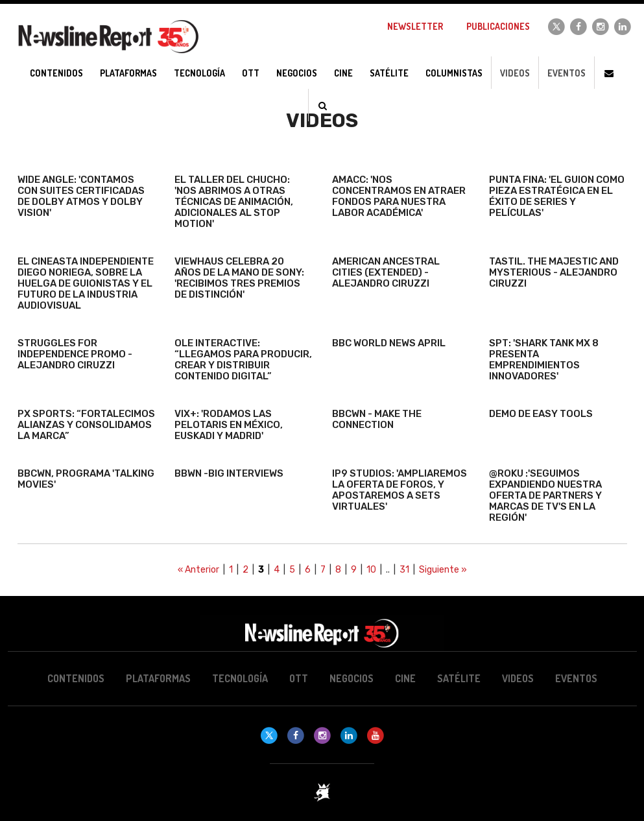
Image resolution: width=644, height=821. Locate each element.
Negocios (352, 678)
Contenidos (76, 678)
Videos (515, 73)
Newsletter (415, 26)
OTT (299, 678)
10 (371, 570)
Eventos (566, 73)
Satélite (459, 678)
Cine (405, 678)
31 (404, 570)
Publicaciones (498, 26)
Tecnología (240, 678)
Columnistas (454, 73)
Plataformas (158, 678)
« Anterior (198, 570)
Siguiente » (443, 570)
